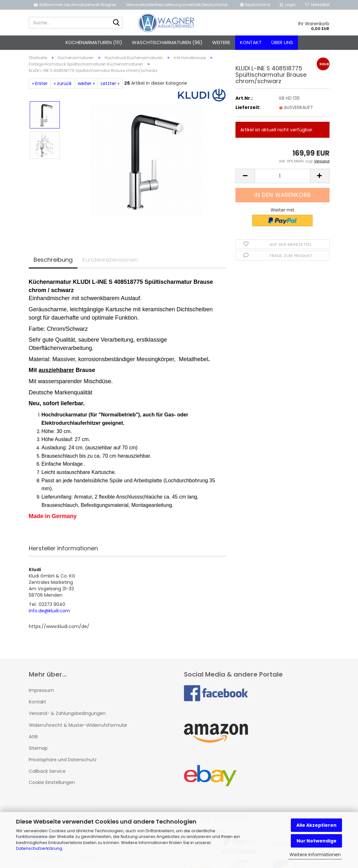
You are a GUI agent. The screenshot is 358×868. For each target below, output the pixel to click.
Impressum (41, 690)
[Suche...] (116, 23)
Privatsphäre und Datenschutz (63, 760)
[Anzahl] (282, 176)
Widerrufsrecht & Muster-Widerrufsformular (78, 725)
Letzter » (110, 83)
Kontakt (251, 42)
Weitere (221, 42)
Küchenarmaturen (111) (94, 42)
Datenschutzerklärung (39, 848)
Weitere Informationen (315, 855)
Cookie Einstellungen (52, 782)
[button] (255, 5)
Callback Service (47, 771)
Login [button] (288, 5)
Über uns (282, 42)
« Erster (40, 83)
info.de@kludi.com (49, 611)
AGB (33, 737)
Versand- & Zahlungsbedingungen (67, 713)
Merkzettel (317, 5)
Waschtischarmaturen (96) (167, 42)
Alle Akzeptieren (316, 825)
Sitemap (38, 748)
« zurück (63, 83)
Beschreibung (53, 260)
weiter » (86, 83)
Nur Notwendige (317, 841)
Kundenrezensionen (110, 260)
